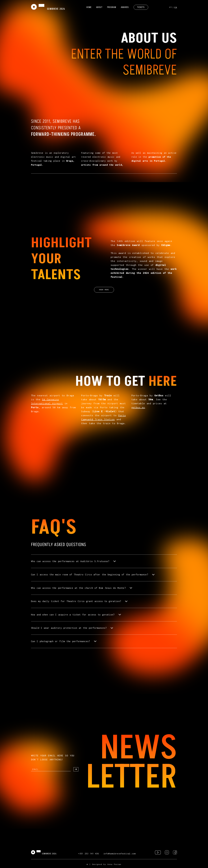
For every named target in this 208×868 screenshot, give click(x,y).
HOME (89, 7)
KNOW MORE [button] (104, 290)
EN (176, 7)
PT (171, 7)
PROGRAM (112, 7)
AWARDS (125, 7)
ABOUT (99, 7)
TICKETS (141, 7)
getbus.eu (138, 407)
